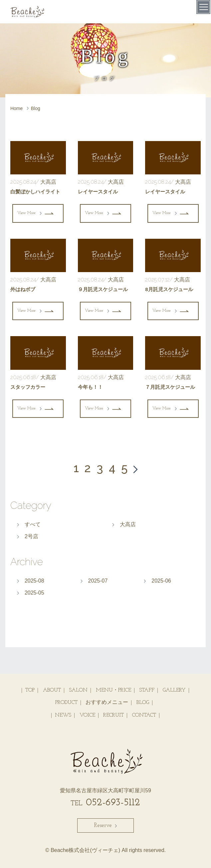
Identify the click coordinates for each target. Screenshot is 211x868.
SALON (78, 690)
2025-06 (161, 581)
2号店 (31, 536)
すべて (33, 524)
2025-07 (98, 581)
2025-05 (34, 593)
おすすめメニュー (107, 703)
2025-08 (34, 581)
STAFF (147, 690)
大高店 (128, 524)
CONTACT (144, 715)
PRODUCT (66, 703)
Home (16, 108)
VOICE (87, 715)
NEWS (63, 715)
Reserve (105, 825)
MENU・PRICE (113, 690)
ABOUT (52, 690)
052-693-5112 (105, 803)
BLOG (143, 703)
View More (29, 213)
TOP (30, 690)
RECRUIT (113, 715)
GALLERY (174, 690)
